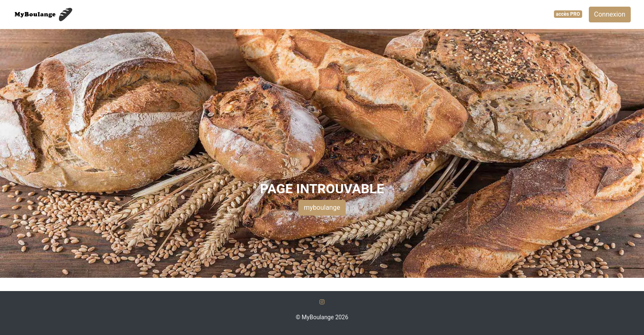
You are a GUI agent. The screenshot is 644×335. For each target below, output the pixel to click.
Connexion (610, 14)
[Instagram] (322, 302)
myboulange (322, 208)
